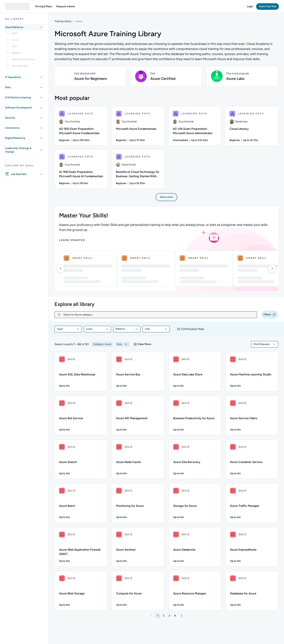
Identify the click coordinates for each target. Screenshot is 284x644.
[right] (272, 269)
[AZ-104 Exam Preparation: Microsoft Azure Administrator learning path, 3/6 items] (195, 126)
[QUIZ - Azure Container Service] (252, 459)
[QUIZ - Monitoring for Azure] (138, 503)
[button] (44, 7)
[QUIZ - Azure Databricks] (195, 547)
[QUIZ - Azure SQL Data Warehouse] (81, 372)
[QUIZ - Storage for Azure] (195, 503)
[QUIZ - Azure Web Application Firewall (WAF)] (81, 547)
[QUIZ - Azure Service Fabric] (252, 415)
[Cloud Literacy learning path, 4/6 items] (252, 126)
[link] (27, 35)
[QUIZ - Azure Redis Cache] (138, 459)
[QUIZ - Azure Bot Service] (81, 415)
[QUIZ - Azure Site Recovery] (195, 459)
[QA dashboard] (17, 7)
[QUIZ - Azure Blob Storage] (81, 591)
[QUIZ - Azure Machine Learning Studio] (252, 372)
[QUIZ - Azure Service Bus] (138, 372)
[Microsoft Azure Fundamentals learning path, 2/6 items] (138, 126)
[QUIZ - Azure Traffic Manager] (252, 503)
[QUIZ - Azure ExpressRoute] (252, 547)
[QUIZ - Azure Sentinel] (138, 547)
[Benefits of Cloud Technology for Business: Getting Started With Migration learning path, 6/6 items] (138, 169)
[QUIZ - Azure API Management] (138, 415)
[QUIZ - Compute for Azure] (138, 591)
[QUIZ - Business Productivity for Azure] (195, 415)
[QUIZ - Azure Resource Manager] (195, 591)
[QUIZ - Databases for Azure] (252, 591)
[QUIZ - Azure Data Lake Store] (195, 372)
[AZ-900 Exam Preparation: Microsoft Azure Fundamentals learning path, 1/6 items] (81, 126)
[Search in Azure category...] (159, 315)
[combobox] (68, 329)
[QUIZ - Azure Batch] (81, 503)
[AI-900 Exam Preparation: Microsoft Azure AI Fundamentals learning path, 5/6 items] (81, 169)
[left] (60, 269)
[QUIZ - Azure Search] (81, 459)
